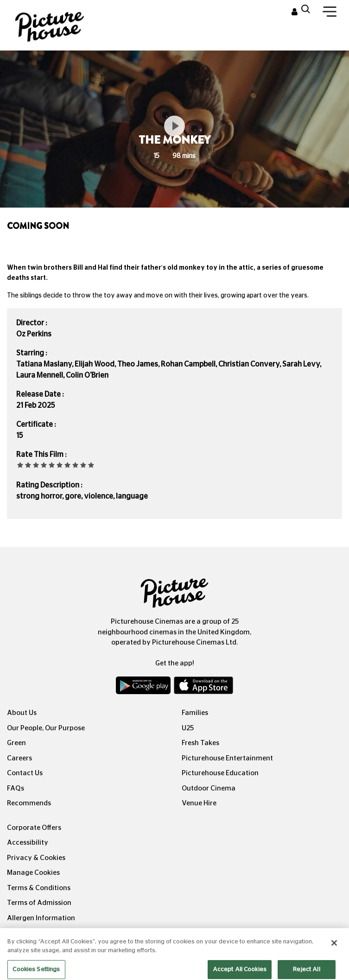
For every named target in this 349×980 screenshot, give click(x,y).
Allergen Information (41, 918)
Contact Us (25, 773)
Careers (19, 758)
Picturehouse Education (220, 773)
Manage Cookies (33, 873)
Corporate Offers (34, 828)
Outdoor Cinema (209, 788)
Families (195, 713)
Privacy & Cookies (36, 858)
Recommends (29, 803)
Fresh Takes (200, 743)
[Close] (334, 954)
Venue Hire (199, 803)
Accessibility (28, 843)
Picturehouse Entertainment (227, 758)
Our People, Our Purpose (46, 728)
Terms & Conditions (39, 888)
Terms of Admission (39, 903)
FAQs (16, 788)
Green (16, 743)
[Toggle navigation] (330, 13)
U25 (188, 728)
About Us (22, 713)
